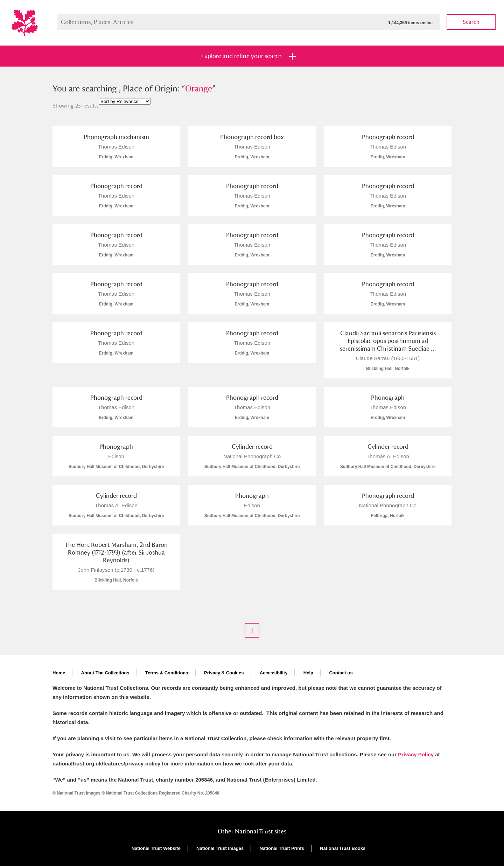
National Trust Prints (282, 848)
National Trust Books (343, 848)
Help (308, 673)
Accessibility (274, 673)
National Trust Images (220, 848)
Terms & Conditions (167, 673)
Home (59, 673)
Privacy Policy (416, 754)
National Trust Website (156, 848)
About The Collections (105, 673)
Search (471, 22)
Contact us (341, 673)
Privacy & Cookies (224, 673)
